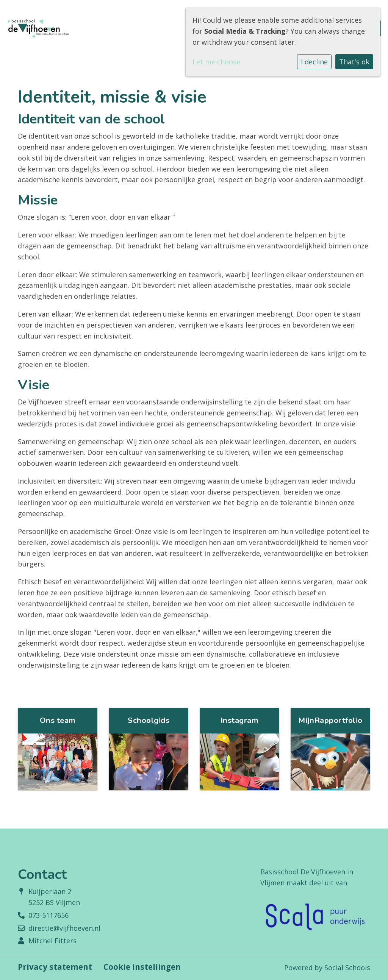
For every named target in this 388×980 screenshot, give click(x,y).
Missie (38, 200)
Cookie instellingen (142, 967)
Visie (34, 385)
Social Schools (347, 968)
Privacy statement (55, 967)
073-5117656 (48, 915)
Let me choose (216, 62)
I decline (314, 62)
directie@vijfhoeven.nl (64, 928)
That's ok (354, 62)
